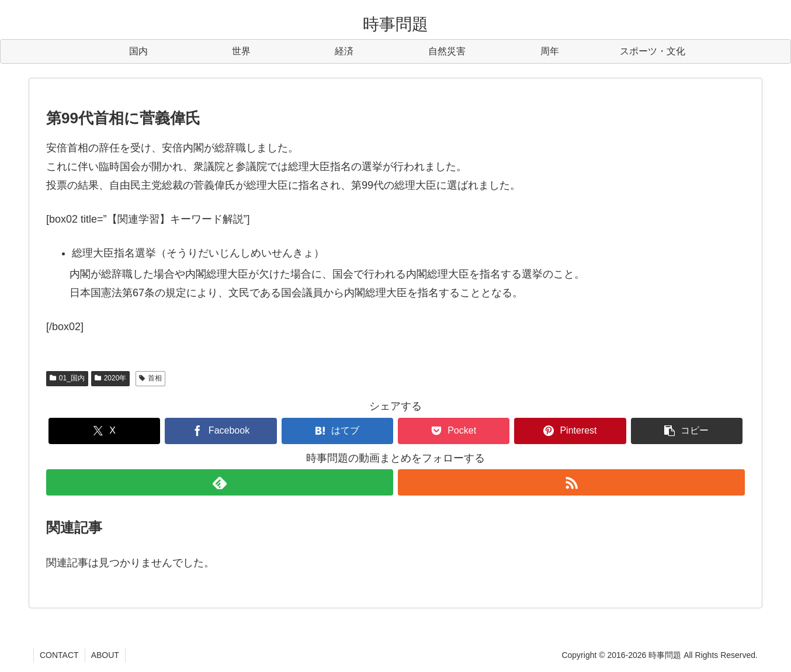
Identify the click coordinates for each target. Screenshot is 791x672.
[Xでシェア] (104, 431)
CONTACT (59, 655)
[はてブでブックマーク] (337, 431)
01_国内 (67, 378)
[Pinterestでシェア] (570, 431)
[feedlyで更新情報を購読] (220, 482)
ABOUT (105, 655)
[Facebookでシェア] (221, 431)
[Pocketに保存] (454, 431)
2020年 (111, 378)
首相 (150, 378)
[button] (687, 431)
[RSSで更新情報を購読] (571, 482)
